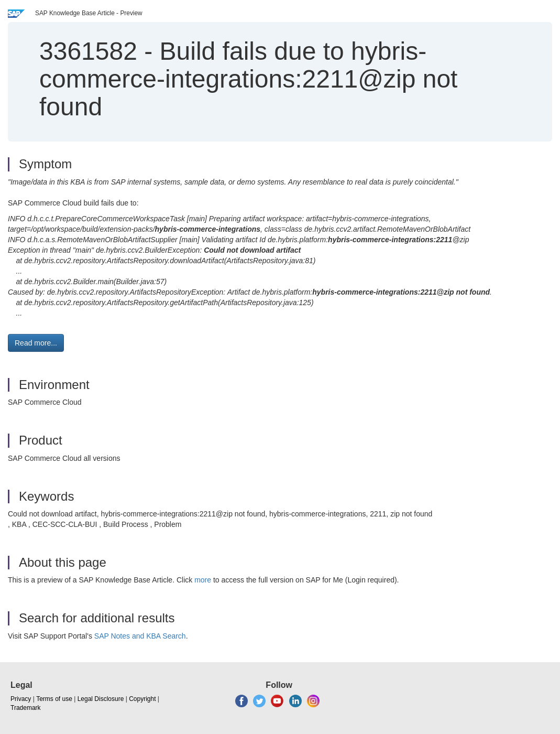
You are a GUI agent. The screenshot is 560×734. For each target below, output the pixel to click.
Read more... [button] (36, 343)
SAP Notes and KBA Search (140, 636)
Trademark (26, 708)
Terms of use (54, 699)
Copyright (142, 699)
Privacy (21, 699)
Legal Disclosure (101, 699)
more (203, 580)
